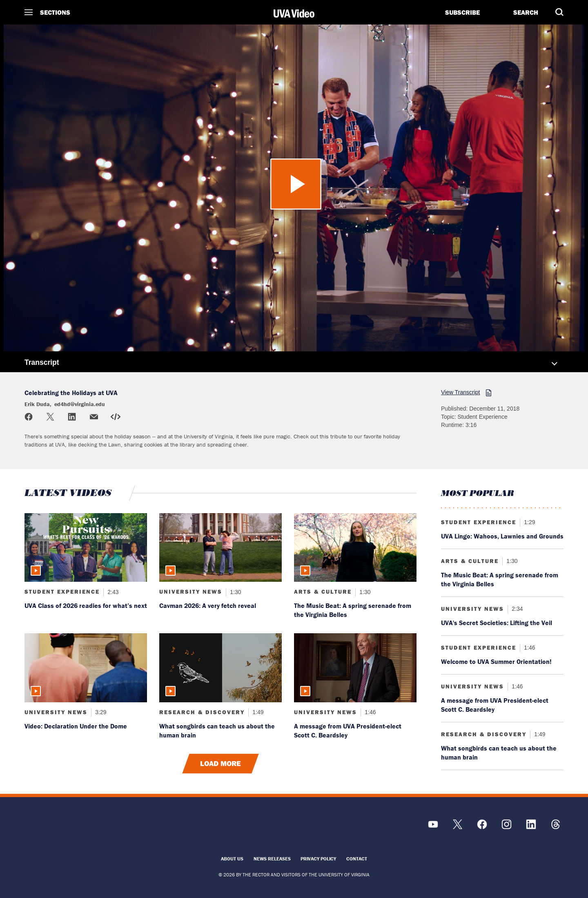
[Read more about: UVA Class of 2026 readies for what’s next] (86, 548)
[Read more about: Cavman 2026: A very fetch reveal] (220, 548)
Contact (357, 859)
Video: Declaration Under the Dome (76, 726)
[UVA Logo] (92, 828)
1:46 (369, 712)
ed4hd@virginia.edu (80, 404)
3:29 (100, 712)
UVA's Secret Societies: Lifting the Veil (497, 623)
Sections (55, 12)
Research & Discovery (202, 712)
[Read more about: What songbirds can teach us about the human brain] (220, 668)
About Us (232, 859)
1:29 (529, 522)
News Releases (272, 859)
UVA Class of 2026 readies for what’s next (86, 605)
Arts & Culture (323, 592)
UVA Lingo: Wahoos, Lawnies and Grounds (502, 536)
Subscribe (462, 12)
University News (191, 592)
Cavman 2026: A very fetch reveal (208, 605)
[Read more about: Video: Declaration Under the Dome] (86, 668)
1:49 (257, 712)
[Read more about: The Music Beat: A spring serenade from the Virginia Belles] (355, 548)
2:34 (516, 609)
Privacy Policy (318, 859)
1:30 (235, 592)
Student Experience (62, 592)
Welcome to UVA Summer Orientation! (496, 661)
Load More (220, 764)
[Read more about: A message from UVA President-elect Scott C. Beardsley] (355, 668)
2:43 (112, 592)
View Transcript (460, 392)
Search (526, 12)
